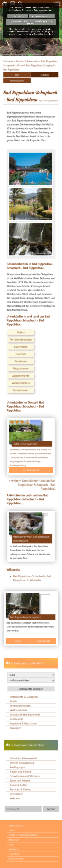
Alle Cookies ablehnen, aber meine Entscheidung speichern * (31, 22)
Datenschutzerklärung (43, 10)
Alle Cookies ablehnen (42, 16)
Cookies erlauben (18, 16)
